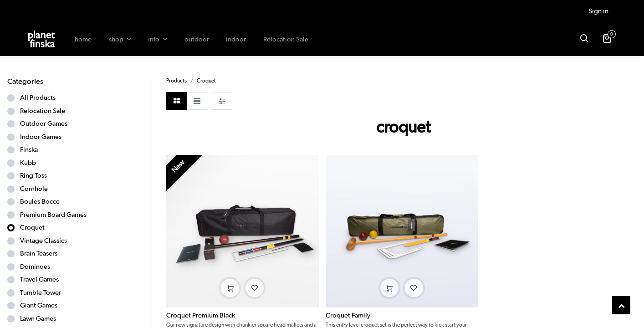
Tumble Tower (41, 292)
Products (176, 80)
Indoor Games (41, 137)
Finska (29, 149)
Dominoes (35, 266)
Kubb (28, 163)
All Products (38, 97)
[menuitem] (83, 39)
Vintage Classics (43, 241)
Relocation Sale (43, 111)
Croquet (32, 227)
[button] (584, 39)
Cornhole (34, 189)
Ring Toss (33, 175)
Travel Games (39, 279)
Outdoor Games (44, 123)
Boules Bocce (40, 201)
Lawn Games (38, 318)
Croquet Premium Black (201, 315)
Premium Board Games (53, 215)
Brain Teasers (39, 253)
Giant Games (39, 305)
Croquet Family (348, 315)
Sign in (598, 11)
